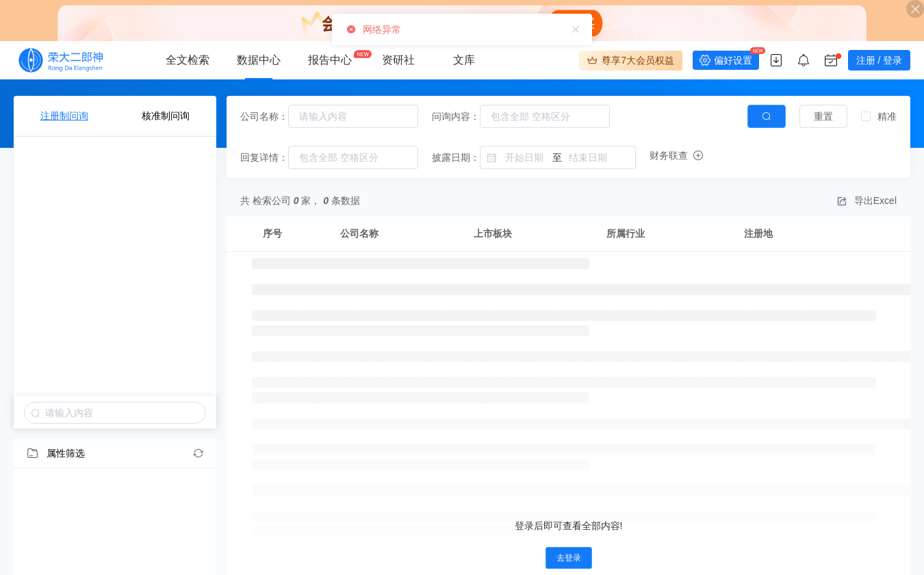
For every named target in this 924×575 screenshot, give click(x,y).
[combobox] (353, 116)
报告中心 (330, 60)
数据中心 (259, 60)
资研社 (398, 60)
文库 (464, 60)
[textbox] (353, 116)
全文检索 (188, 60)
